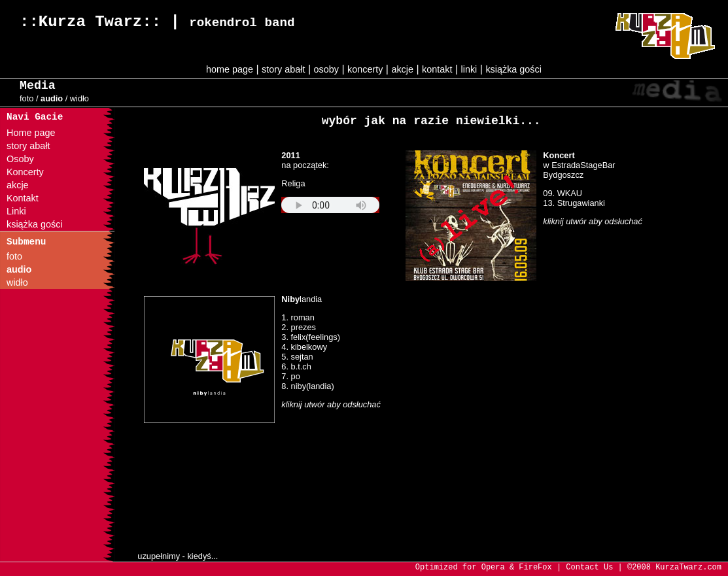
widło (79, 98)
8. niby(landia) (307, 386)
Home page (31, 133)
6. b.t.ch (296, 366)
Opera (493, 568)
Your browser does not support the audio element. (330, 205)
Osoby (20, 159)
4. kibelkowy (304, 347)
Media (38, 86)
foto (26, 98)
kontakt (437, 69)
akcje (402, 69)
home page (230, 69)
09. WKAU (563, 193)
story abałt (283, 69)
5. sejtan (297, 357)
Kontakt (23, 198)
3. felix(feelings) (311, 337)
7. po (290, 376)
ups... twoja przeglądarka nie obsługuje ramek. (255, 484)
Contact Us (589, 568)
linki (469, 69)
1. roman (298, 317)
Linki (16, 211)
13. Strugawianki (574, 203)
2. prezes (299, 327)
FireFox (535, 568)
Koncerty (25, 172)
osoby (326, 69)
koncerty (365, 69)
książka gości (513, 69)
